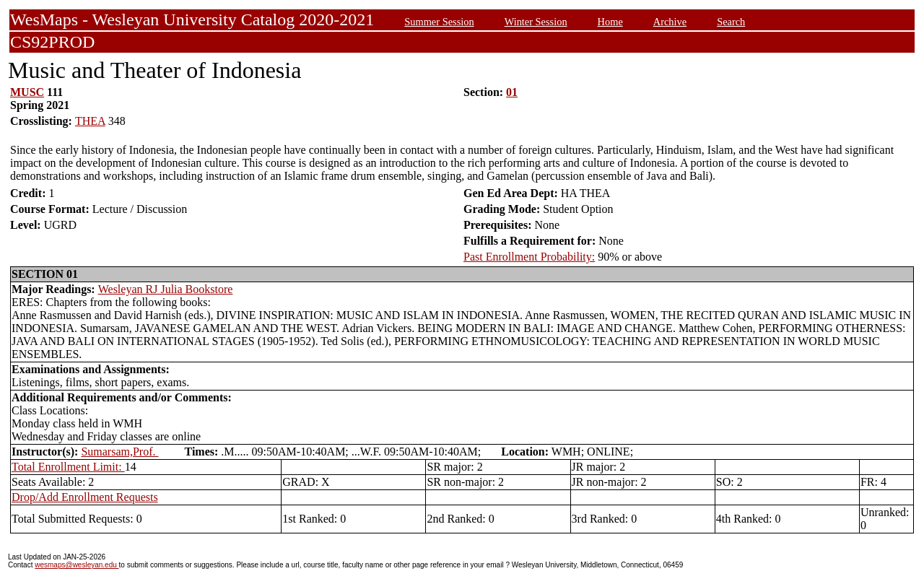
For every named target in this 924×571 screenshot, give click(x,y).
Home (610, 22)
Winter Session (536, 22)
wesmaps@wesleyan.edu (77, 565)
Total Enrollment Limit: (68, 467)
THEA (90, 121)
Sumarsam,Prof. (119, 452)
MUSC (27, 92)
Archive (670, 22)
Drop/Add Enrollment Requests (85, 497)
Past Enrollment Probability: (529, 257)
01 (512, 92)
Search (731, 22)
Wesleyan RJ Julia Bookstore (166, 289)
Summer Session (439, 22)
